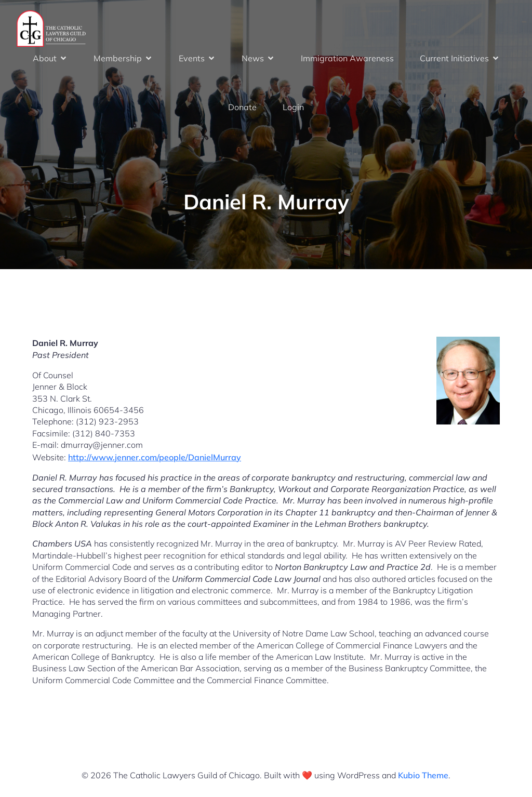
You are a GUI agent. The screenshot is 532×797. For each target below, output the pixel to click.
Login (293, 107)
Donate (242, 107)
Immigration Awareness (347, 58)
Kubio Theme (423, 775)
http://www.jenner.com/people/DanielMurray (155, 457)
